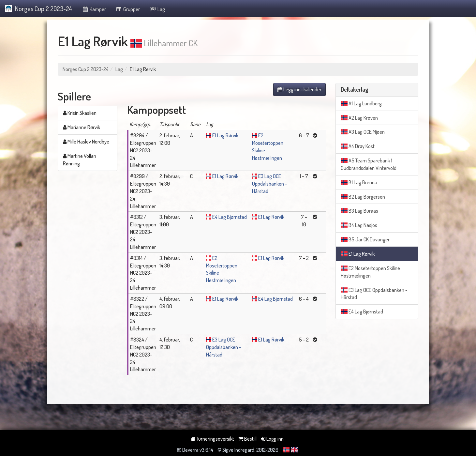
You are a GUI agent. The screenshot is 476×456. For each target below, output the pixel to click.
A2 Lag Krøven (359, 118)
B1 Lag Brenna (359, 182)
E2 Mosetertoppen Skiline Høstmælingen (370, 272)
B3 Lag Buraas (359, 211)
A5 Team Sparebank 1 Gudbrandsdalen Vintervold (369, 164)
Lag (157, 9)
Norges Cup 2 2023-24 (39, 8)
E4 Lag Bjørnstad (230, 217)
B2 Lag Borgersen (363, 197)
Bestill (247, 439)
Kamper (94, 9)
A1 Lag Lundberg (361, 103)
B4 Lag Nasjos (359, 225)
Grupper (128, 9)
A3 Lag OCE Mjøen (363, 132)
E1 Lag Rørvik (225, 135)
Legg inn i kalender (299, 89)
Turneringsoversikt (212, 439)
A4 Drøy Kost (358, 146)
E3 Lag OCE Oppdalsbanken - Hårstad (269, 184)
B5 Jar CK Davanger (365, 239)
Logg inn (272, 439)
